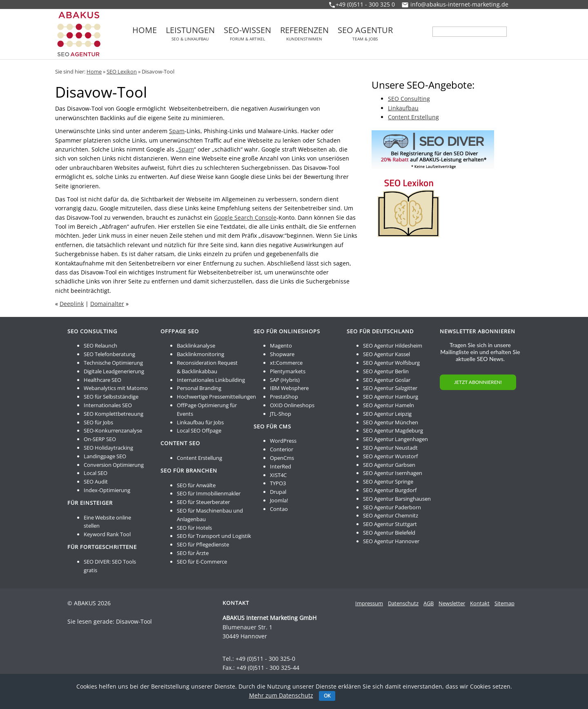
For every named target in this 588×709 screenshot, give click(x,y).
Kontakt (480, 603)
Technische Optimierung (113, 363)
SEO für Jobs (98, 422)
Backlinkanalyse (196, 346)
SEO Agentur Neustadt (390, 448)
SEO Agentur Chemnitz (391, 515)
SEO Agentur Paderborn (392, 507)
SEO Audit (96, 482)
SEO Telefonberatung (109, 354)
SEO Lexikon (122, 71)
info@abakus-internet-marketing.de (459, 4)
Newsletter (452, 603)
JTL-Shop (281, 414)
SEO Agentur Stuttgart (390, 524)
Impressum (369, 603)
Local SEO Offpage (199, 430)
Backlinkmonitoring (200, 354)
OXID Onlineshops (292, 405)
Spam (177, 131)
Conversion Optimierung (114, 465)
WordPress (283, 441)
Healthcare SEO (102, 380)
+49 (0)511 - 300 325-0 (265, 659)
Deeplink (72, 304)
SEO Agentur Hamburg (391, 397)
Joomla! (279, 500)
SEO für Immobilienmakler (209, 493)
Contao (279, 509)
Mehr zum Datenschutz (281, 695)
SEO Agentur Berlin (386, 371)
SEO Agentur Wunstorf (390, 456)
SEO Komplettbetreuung (114, 414)
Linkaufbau (403, 108)
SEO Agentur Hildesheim (393, 346)
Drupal (278, 492)
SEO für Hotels (194, 528)
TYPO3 (278, 483)
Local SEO (96, 473)
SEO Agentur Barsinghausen (397, 499)
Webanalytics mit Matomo (116, 388)
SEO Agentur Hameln (389, 405)
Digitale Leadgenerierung (114, 371)
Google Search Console (245, 217)
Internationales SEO (108, 405)
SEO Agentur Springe (388, 482)
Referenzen (304, 33)
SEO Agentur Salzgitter (390, 388)
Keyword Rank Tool (107, 534)
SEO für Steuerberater (203, 502)
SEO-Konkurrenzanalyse (113, 430)
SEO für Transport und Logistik (214, 536)
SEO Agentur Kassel (386, 354)
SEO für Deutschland (380, 331)
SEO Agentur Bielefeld (389, 533)
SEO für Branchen (189, 470)
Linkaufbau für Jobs (200, 422)
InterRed (281, 466)
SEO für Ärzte (193, 553)
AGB (429, 603)
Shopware (282, 354)
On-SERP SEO (100, 439)
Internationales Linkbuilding (211, 380)
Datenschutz (403, 603)
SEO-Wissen (247, 33)
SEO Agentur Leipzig (387, 414)
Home (145, 31)
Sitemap (504, 603)
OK (327, 696)
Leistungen (190, 33)
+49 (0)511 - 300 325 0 (365, 4)
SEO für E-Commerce (202, 562)
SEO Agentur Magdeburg (393, 430)
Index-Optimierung (107, 490)
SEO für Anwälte (196, 485)
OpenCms (282, 458)
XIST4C (278, 475)
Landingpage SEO (105, 456)
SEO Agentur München (391, 422)
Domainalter (107, 304)
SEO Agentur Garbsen (389, 465)
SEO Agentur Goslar (387, 380)
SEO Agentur (365, 33)
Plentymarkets (288, 371)
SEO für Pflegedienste (203, 544)
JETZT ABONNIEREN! (478, 382)
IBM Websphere (289, 388)
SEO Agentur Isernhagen (393, 473)
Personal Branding (199, 388)
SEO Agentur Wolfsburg (391, 363)
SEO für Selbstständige (111, 397)
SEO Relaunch (100, 346)
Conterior (282, 449)
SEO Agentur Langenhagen (395, 439)
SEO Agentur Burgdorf (390, 490)
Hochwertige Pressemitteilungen (216, 397)
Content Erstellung (413, 117)
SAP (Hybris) (285, 380)
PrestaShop (284, 397)
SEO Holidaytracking (108, 448)
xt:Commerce (286, 363)
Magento (281, 346)
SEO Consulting (409, 99)
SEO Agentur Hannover (391, 541)
